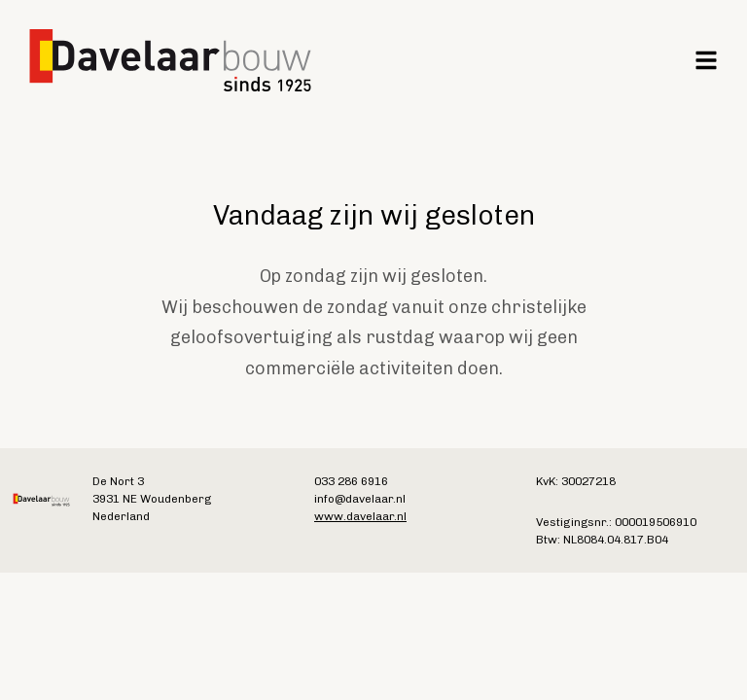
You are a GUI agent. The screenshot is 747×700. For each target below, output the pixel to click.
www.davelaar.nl (360, 516)
